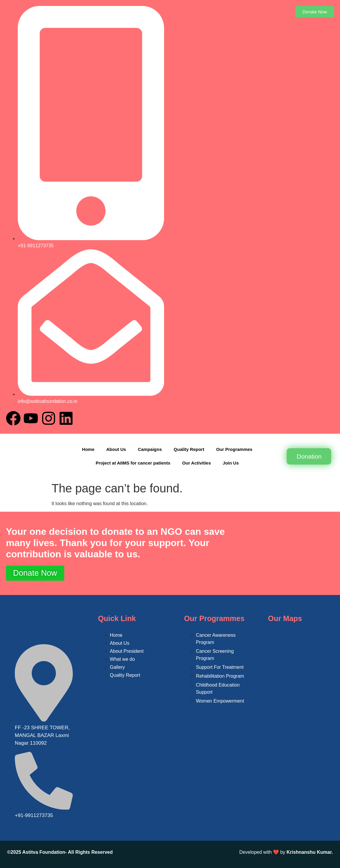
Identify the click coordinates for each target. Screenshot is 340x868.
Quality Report (189, 449)
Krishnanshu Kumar (309, 852)
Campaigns (150, 449)
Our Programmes (234, 449)
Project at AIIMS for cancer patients (133, 463)
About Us (116, 449)
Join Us (231, 463)
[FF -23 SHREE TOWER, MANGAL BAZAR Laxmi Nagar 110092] (303, 667)
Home (88, 449)
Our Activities (197, 463)
